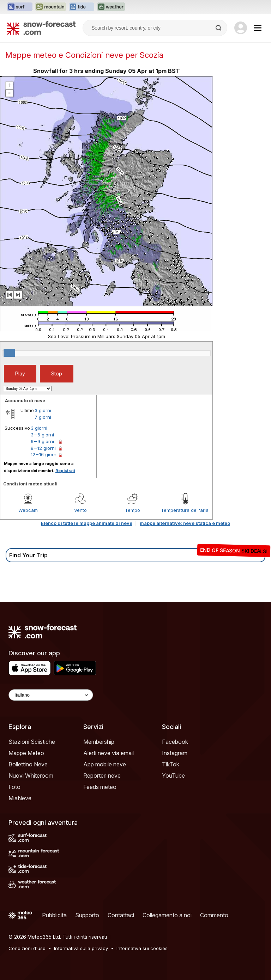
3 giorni (43, 410)
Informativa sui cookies (142, 948)
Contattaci (121, 915)
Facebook (175, 742)
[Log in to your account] (241, 28)
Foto (14, 787)
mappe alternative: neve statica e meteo (185, 523)
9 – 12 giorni (43, 448)
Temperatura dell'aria (185, 510)
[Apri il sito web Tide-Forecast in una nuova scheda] (82, 7)
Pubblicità (54, 915)
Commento (214, 915)
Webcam (28, 510)
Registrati (65, 471)
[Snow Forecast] (41, 28)
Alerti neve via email (109, 753)
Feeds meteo (100, 787)
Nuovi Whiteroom (31, 776)
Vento (80, 510)
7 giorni (43, 417)
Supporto (87, 915)
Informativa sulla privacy (81, 948)
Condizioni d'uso (27, 948)
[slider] (9, 353)
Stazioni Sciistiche (32, 742)
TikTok (171, 764)
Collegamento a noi (167, 915)
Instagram (175, 753)
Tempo (133, 510)
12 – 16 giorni (44, 454)
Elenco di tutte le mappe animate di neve (87, 523)
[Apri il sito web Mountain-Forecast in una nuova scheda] (51, 7)
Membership (99, 742)
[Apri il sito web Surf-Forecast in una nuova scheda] (20, 7)
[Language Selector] (51, 695)
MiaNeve (20, 798)
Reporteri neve (102, 776)
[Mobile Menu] (258, 28)
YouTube (173, 776)
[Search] (219, 28)
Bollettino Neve (28, 764)
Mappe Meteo (26, 753)
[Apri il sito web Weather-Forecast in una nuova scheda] (111, 7)
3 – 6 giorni (42, 435)
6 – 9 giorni (42, 441)
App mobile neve (105, 764)
